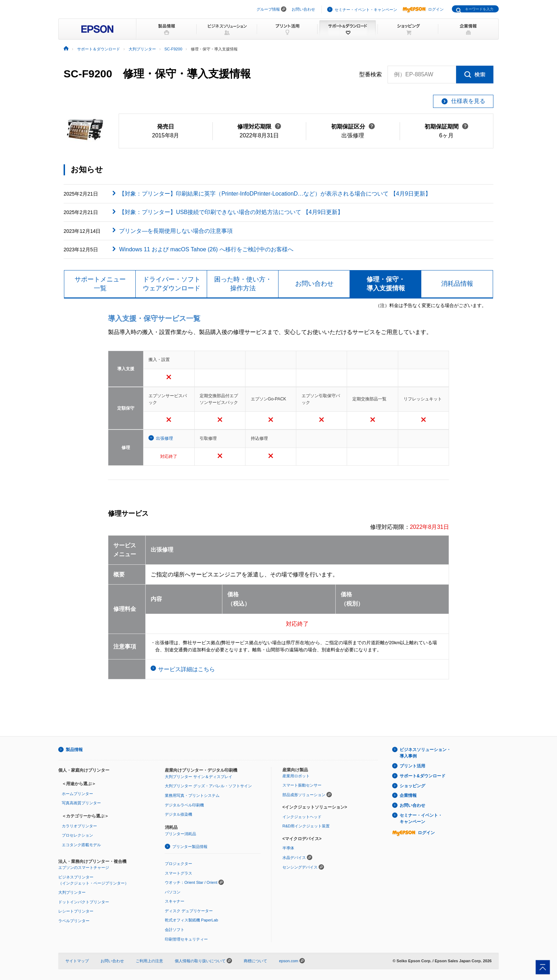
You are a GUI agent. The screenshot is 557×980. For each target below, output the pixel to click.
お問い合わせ (303, 9)
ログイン (423, 9)
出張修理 (164, 438)
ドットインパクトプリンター (84, 902)
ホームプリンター (77, 794)
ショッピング (412, 786)
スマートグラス (179, 873)
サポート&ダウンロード (423, 776)
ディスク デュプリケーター (189, 911)
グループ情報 (268, 9)
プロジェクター (179, 864)
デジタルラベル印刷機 (184, 805)
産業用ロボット (296, 776)
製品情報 (74, 750)
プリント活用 (412, 766)
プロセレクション (77, 835)
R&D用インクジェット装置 (306, 826)
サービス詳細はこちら (186, 669)
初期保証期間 (446, 127)
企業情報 (408, 795)
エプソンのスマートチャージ (84, 867)
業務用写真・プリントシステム (192, 795)
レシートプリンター (76, 911)
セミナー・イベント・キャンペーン (366, 10)
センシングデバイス (300, 867)
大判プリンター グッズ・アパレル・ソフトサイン (208, 786)
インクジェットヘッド (302, 817)
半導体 (288, 848)
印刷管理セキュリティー (186, 939)
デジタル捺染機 (179, 814)
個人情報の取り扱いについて (203, 961)
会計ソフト (175, 930)
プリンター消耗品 (180, 834)
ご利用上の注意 (149, 961)
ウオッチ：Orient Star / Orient (191, 882)
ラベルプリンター (74, 921)
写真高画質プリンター (81, 803)
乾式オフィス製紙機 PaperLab (191, 920)
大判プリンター (72, 892)
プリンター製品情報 (190, 847)
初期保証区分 (353, 127)
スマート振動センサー (302, 785)
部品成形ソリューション (304, 795)
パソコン (173, 892)
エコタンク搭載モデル (81, 845)
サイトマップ (77, 961)
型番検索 (371, 75)
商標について (255, 961)
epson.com (288, 961)
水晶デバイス (294, 858)
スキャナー (175, 901)
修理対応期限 (259, 127)
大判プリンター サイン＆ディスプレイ (199, 777)
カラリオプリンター (79, 826)
